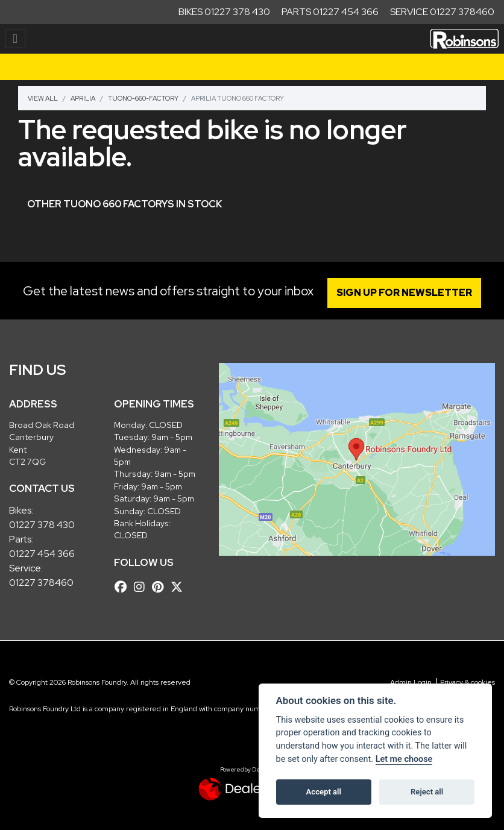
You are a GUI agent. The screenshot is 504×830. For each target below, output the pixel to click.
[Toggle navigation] (15, 39)
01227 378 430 (42, 525)
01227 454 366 (42, 554)
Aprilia (83, 98)
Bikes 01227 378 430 (224, 12)
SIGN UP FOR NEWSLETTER (405, 293)
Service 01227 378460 (442, 12)
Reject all (427, 792)
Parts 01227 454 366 (330, 12)
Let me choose (404, 759)
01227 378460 (41, 583)
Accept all (324, 792)
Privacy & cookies (468, 682)
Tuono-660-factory (143, 98)
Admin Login (411, 682)
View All (43, 98)
